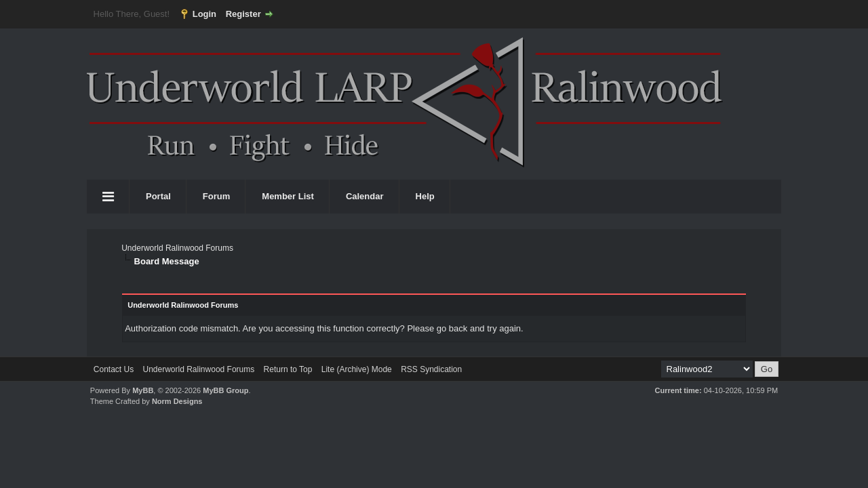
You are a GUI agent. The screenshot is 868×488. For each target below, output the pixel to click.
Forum (216, 196)
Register (243, 14)
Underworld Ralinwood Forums (177, 248)
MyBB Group (225, 390)
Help (425, 196)
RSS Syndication (431, 369)
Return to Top (288, 369)
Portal (158, 196)
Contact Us (114, 369)
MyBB (143, 390)
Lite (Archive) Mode (357, 369)
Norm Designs (177, 401)
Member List (288, 196)
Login (204, 14)
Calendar (365, 196)
